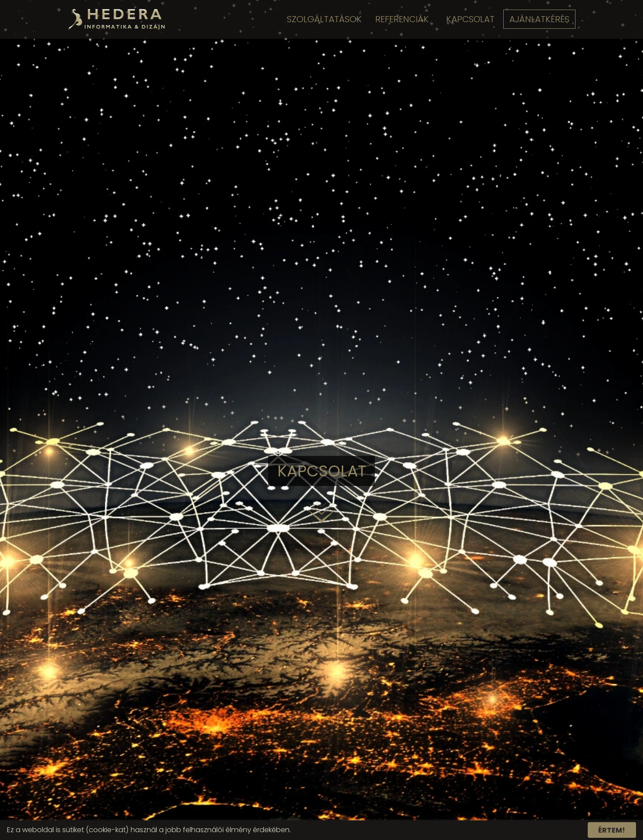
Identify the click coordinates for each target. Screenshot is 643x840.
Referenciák (401, 19)
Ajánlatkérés (540, 19)
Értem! (612, 830)
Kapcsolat (470, 19)
